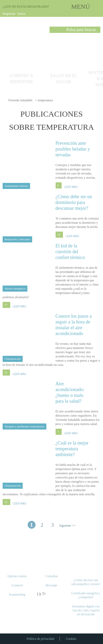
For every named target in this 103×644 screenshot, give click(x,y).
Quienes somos (17, 576)
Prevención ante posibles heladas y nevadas (78, 149)
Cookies (71, 639)
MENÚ (80, 7)
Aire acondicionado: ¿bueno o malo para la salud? (78, 392)
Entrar (22, 14)
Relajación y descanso (17, 239)
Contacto (17, 585)
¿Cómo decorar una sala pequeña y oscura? (86, 582)
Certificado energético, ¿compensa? (86, 595)
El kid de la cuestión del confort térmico (78, 251)
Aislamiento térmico (16, 186)
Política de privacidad (40, 639)
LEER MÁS (71, 187)
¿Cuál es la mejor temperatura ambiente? (78, 449)
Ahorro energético (15, 288)
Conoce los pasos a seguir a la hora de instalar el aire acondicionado (78, 325)
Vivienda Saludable (20, 100)
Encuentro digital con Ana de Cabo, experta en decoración (86, 610)
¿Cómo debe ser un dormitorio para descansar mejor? (78, 202)
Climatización (13, 359)
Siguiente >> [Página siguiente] (67, 526)
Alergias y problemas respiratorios (24, 426)
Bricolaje (51, 585)
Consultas (51, 576)
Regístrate (9, 14)
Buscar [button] (53, 31)
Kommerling (17, 595)
